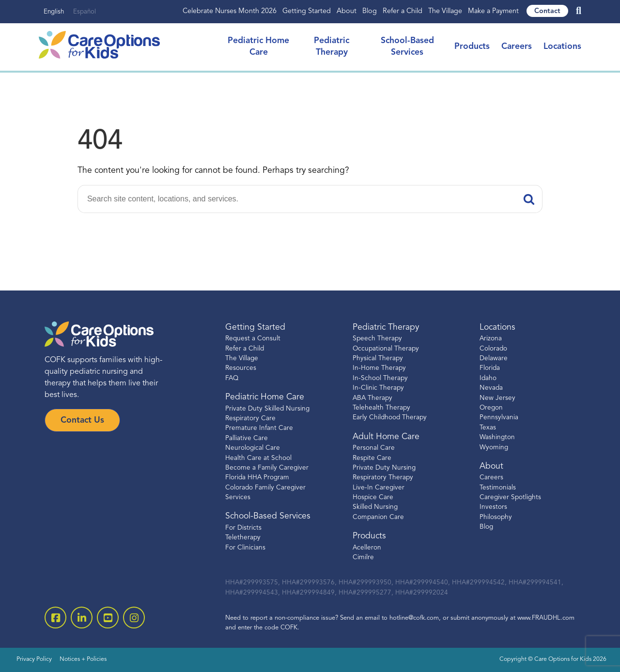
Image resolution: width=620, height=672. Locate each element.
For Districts (243, 528)
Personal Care (374, 448)
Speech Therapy (377, 339)
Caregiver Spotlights (510, 497)
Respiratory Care (250, 419)
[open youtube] (108, 618)
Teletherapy (243, 538)
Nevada (491, 388)
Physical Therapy (378, 359)
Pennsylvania (499, 418)
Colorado (493, 349)
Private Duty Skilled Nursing (267, 409)
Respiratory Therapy (383, 478)
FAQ (232, 378)
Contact (547, 11)
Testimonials (498, 488)
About (347, 11)
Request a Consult (253, 339)
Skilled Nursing (375, 507)
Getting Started (307, 11)
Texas (488, 428)
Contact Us (82, 420)
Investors (493, 507)
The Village (445, 11)
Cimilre (363, 557)
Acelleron (367, 548)
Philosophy (496, 517)
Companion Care (378, 517)
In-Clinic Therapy (378, 388)
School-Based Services (268, 516)
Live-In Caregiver (379, 488)
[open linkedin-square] (82, 618)
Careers (517, 47)
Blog (370, 11)
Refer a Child (403, 11)
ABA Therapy (372, 398)
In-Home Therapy (379, 368)
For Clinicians (245, 548)
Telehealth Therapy (381, 408)
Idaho (488, 378)
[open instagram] (134, 618)
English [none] (54, 12)
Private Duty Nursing (384, 468)
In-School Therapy (380, 378)
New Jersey (497, 398)
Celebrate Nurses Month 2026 (230, 11)
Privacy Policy (34, 659)
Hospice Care (373, 497)
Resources (241, 368)
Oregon (491, 408)
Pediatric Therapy (386, 328)
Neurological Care (253, 448)
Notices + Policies (83, 659)
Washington (497, 437)
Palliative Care (247, 438)
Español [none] (85, 12)
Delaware (494, 359)
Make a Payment (493, 11)
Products (472, 47)
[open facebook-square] (55, 618)
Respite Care (372, 458)
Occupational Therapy (386, 349)
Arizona (491, 339)
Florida (490, 368)
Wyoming (494, 448)
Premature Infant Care (259, 428)
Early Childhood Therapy (390, 418)
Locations (562, 47)
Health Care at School (258, 458)
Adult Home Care (386, 437)
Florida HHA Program (257, 478)
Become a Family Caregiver (267, 468)
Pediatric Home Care (265, 397)
